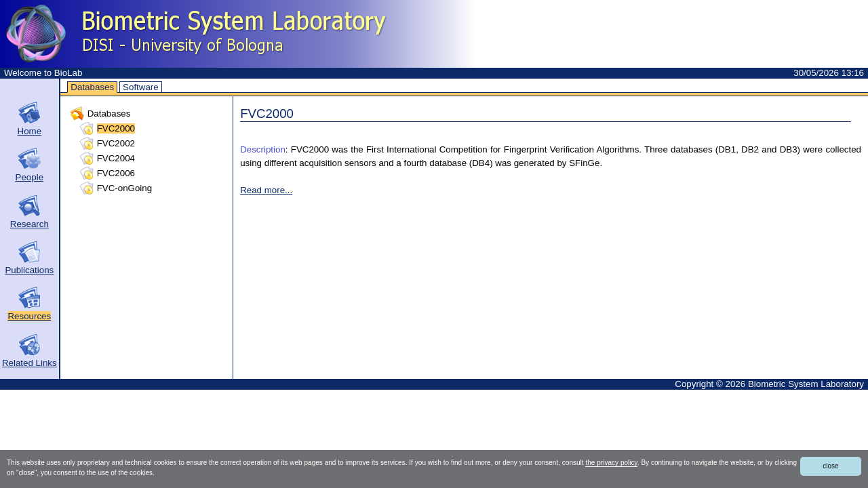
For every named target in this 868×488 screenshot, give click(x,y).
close (830, 466)
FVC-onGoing (125, 188)
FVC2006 (116, 173)
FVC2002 (116, 143)
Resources (29, 316)
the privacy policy (611, 463)
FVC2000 (116, 128)
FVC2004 (116, 158)
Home (30, 131)
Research (29, 224)
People (30, 177)
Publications (29, 270)
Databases (92, 87)
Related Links (29, 363)
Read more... (266, 190)
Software (141, 87)
